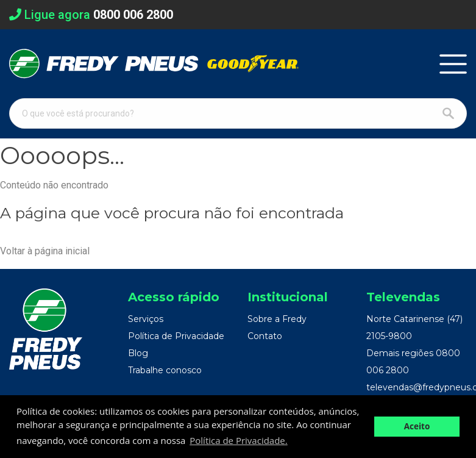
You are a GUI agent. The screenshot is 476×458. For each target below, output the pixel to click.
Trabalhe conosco (165, 370)
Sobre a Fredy (277, 319)
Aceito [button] (417, 426)
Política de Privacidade (176, 336)
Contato (265, 336)
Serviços (146, 319)
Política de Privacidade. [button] (238, 440)
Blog (138, 353)
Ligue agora (91, 15)
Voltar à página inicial (45, 251)
